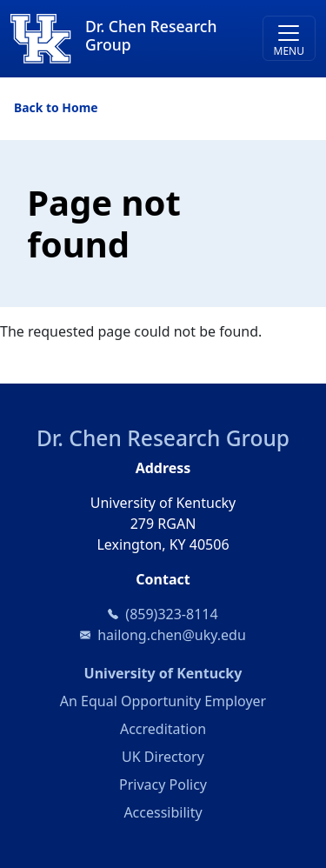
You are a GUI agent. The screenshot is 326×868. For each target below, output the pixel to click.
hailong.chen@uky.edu (172, 635)
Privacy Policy (163, 785)
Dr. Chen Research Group (163, 438)
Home (80, 107)
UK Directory (163, 757)
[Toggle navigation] (289, 38)
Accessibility (163, 812)
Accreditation (163, 729)
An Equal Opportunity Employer (163, 701)
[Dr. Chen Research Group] (125, 39)
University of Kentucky (200, 672)
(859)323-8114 (171, 614)
